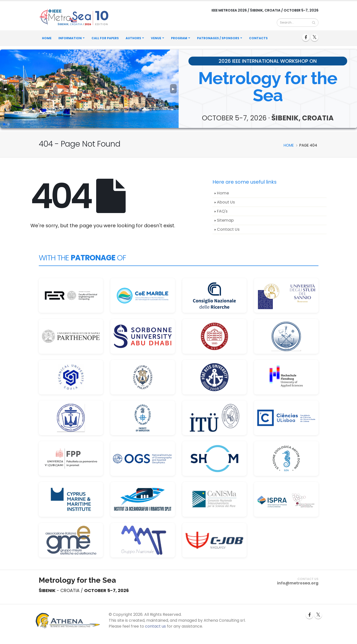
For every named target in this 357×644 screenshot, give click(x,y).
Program (179, 38)
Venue (156, 38)
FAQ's (222, 211)
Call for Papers (105, 38)
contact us (155, 626)
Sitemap (225, 220)
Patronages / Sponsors (218, 38)
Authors (133, 38)
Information (70, 38)
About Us (226, 202)
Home (47, 38)
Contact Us (228, 229)
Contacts (258, 38)
